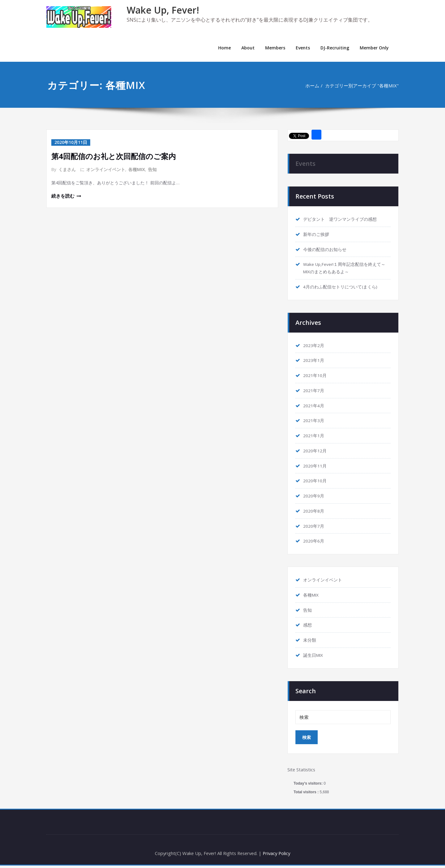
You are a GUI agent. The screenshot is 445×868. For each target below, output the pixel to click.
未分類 (310, 642)
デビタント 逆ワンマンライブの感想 (343, 219)
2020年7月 (315, 527)
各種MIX (137, 169)
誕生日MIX (314, 657)
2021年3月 (315, 421)
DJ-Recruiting (335, 48)
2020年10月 (316, 482)
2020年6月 (315, 543)
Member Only (374, 48)
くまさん (67, 169)
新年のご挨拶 (317, 234)
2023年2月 (315, 346)
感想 (308, 627)
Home (225, 48)
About (248, 48)
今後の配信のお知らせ (326, 249)
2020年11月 (316, 467)
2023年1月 (315, 361)
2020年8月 (315, 512)
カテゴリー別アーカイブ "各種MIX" (362, 86)
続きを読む (63, 196)
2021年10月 (316, 376)
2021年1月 (315, 437)
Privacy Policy (278, 856)
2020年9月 (315, 497)
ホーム (312, 86)
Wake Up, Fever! (163, 10)
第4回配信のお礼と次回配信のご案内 (114, 156)
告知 (152, 169)
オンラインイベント (106, 169)
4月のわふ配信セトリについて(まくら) (343, 287)
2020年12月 (316, 452)
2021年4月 (315, 406)
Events (303, 48)
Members (275, 48)
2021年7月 (315, 391)
